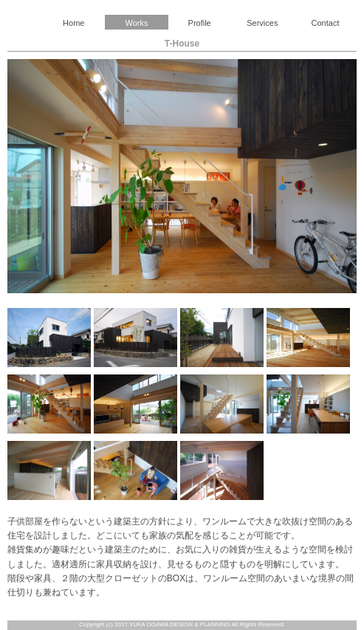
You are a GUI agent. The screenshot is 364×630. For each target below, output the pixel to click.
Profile (200, 23)
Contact (326, 23)
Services (262, 23)
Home (73, 23)
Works (136, 23)
